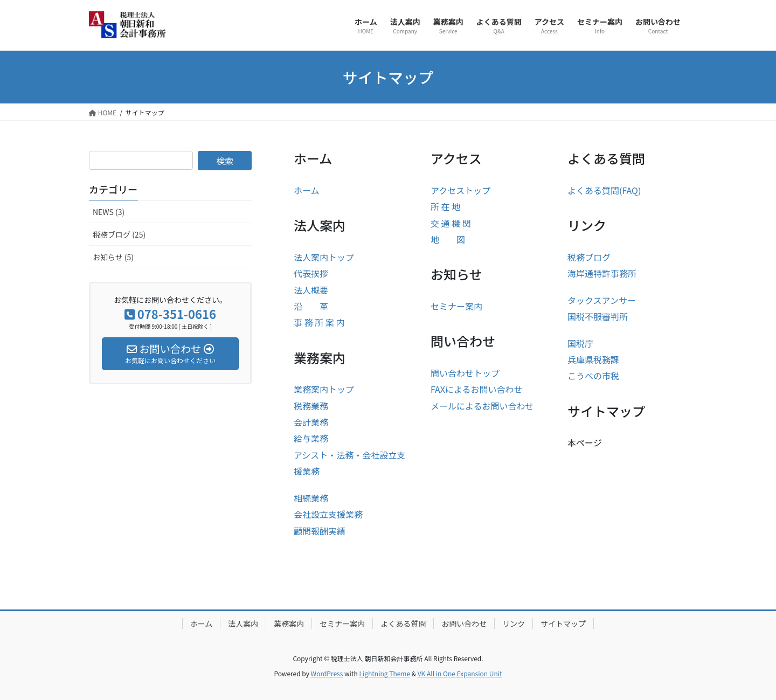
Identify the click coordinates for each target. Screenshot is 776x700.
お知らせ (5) (113, 257)
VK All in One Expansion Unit (460, 673)
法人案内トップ (324, 257)
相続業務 (311, 498)
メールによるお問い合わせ (482, 406)
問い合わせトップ (465, 373)
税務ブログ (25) (119, 234)
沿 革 (311, 306)
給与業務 (311, 438)
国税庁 (580, 343)
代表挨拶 (311, 273)
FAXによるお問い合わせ (477, 389)
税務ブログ (589, 257)
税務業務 (311, 406)
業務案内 (289, 623)
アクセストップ (460, 190)
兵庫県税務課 (593, 359)
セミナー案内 (456, 306)
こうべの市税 (593, 376)
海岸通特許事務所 (602, 273)
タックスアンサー (602, 300)
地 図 (448, 239)
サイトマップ (563, 623)
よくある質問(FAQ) (604, 190)
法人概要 (311, 290)
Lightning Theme (384, 673)
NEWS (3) (109, 212)
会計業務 (311, 422)
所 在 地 (445, 206)
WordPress (327, 673)
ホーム (307, 190)
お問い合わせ (464, 623)
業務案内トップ (324, 389)
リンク (514, 623)
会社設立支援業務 (328, 514)
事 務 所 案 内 (319, 322)
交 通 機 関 (451, 223)
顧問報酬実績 (320, 531)
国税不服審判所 (598, 316)
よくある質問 (403, 623)
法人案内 (243, 623)
